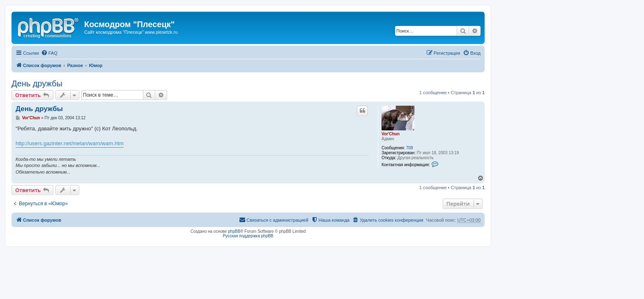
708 (410, 148)
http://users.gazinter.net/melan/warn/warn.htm (70, 143)
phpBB (234, 231)
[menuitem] (49, 53)
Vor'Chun (391, 134)
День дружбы (37, 83)
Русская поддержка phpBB (248, 236)
